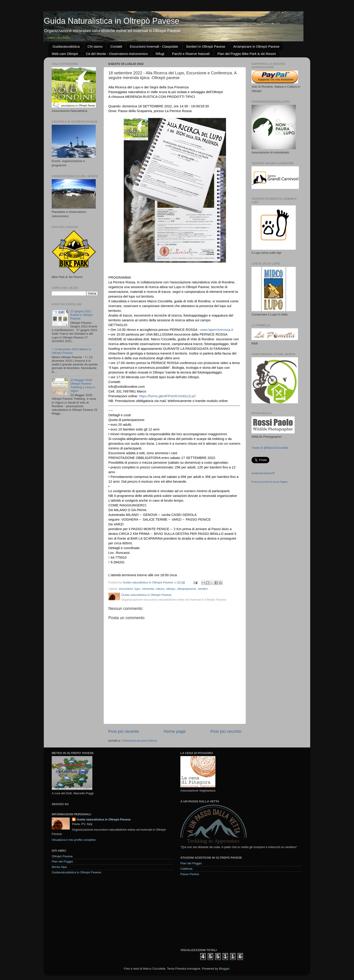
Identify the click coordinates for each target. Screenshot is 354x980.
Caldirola (186, 869)
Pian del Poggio (62, 861)
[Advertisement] (214, 912)
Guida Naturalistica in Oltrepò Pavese (112, 21)
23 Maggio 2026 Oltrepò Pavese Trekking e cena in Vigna (83, 385)
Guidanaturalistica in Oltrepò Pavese (76, 872)
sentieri (203, 589)
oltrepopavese (187, 589)
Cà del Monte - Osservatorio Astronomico (117, 54)
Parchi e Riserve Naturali (191, 54)
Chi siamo (95, 46)
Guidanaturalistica (66, 46)
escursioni (126, 589)
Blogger (224, 969)
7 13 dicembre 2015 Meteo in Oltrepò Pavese (71, 351)
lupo (137, 589)
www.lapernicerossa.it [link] (217, 330)
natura (160, 589)
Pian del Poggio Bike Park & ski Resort (247, 54)
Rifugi (160, 54)
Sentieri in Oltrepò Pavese (206, 46)
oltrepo (171, 589)
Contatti (116, 46)
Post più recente (124, 731)
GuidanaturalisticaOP (263, 473)
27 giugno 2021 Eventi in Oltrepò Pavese (82, 315)
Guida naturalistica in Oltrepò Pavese (104, 819)
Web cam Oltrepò (65, 54)
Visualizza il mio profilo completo (74, 840)
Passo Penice (190, 874)
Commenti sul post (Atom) (139, 741)
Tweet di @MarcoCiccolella (270, 448)
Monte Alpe (59, 867)
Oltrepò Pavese (62, 856)
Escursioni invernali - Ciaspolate (154, 46)
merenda (148, 589)
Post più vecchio (226, 731)
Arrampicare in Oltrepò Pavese (256, 46)
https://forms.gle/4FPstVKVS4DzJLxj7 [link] (168, 396)
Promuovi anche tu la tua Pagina (269, 482)
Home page (175, 731)
